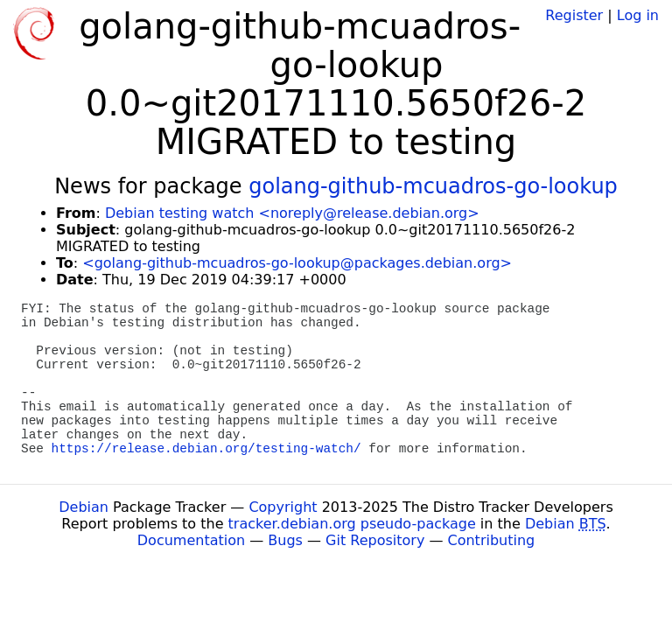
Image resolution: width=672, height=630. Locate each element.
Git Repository (375, 540)
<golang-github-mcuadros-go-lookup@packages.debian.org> (297, 263)
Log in (638, 15)
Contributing (492, 540)
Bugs (285, 540)
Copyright (283, 507)
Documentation (191, 540)
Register (574, 15)
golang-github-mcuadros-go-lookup (433, 186)
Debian (84, 507)
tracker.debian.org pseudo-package (352, 524)
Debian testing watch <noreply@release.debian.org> (292, 213)
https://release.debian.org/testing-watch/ (206, 449)
